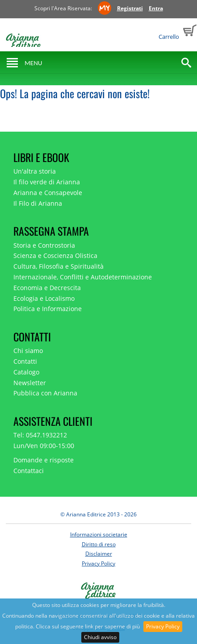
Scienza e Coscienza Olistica (55, 256)
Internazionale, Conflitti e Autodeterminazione (83, 277)
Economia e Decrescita (47, 288)
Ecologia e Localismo (44, 298)
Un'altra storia (35, 171)
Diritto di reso (99, 544)
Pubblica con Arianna (45, 393)
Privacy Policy (163, 626)
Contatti (25, 361)
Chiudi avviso (100, 637)
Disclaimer (99, 554)
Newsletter (30, 383)
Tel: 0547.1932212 (40, 435)
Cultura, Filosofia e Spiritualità (59, 266)
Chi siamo (28, 351)
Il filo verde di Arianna (47, 182)
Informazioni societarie (99, 534)
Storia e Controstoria (44, 245)
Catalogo (26, 372)
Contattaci (29, 471)
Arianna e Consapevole (48, 193)
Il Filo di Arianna (38, 203)
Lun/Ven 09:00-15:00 (44, 446)
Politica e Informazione (48, 309)
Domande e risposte (44, 460)
